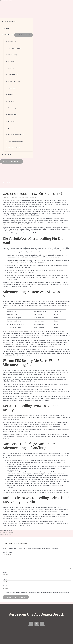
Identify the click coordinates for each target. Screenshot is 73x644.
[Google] (42, 624)
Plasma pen (11, 121)
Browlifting (11, 68)
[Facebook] (31, 624)
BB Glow (10, 95)
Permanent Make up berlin (16, 135)
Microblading (12, 108)
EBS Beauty (26, 415)
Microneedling (12, 115)
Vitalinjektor (11, 61)
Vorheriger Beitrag (7, 532)
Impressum (41, 625)
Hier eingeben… (8, 552)
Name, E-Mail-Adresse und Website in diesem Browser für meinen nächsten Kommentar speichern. (37, 593)
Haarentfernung (13, 75)
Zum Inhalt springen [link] (6, 1)
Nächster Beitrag (6, 534)
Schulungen (7, 154)
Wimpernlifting (12, 41)
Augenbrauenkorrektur (15, 88)
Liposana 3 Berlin (13, 128)
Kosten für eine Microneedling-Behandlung (19, 332)
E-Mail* (5, 579)
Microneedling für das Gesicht (12, 201)
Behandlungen (8, 35)
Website (5, 586)
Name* (5, 573)
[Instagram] (36, 624)
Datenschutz (32, 625)
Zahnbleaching (12, 55)
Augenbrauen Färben (14, 81)
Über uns (7, 28)
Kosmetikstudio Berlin (10, 22)
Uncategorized (23, 197)
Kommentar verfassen (10, 197)
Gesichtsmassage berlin (15, 141)
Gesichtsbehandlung (14, 48)
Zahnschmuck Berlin (14, 148)
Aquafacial (11, 101)
